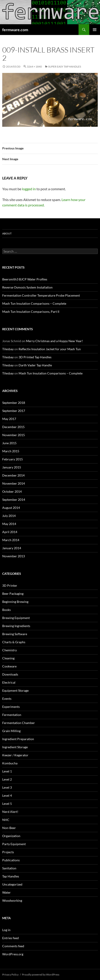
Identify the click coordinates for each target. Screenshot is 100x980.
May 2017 (9, 419)
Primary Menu (95, 30)
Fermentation (12, 715)
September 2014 (14, 500)
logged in (29, 189)
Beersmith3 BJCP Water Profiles (25, 279)
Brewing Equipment (16, 618)
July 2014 (9, 516)
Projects (8, 852)
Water (6, 892)
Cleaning (8, 658)
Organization (11, 836)
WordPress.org (13, 954)
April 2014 (10, 532)
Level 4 (7, 795)
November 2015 (14, 435)
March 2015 (11, 451)
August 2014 (11, 508)
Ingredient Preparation (18, 739)
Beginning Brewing (15, 602)
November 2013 (14, 556)
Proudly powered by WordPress (41, 975)
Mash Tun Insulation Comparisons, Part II (31, 312)
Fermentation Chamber (19, 723)
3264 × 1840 (34, 67)
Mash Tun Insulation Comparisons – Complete (34, 303)
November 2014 (14, 483)
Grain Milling (11, 731)
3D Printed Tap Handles (35, 357)
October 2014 (12, 491)
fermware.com (15, 30)
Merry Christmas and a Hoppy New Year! (54, 341)
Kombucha (10, 763)
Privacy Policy (10, 975)
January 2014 (12, 548)
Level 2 (7, 779)
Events (7, 699)
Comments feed (13, 946)
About (7, 233)
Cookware (9, 666)
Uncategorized (12, 884)
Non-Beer (9, 828)
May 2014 (9, 524)
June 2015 (9, 443)
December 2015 (13, 427)
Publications (11, 860)
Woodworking (12, 900)
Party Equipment (14, 844)
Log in (6, 930)
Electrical (9, 682)
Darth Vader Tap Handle (35, 365)
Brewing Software (15, 634)
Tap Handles (11, 876)
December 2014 (13, 475)
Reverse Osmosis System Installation (27, 287)
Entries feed (11, 938)
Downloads (10, 674)
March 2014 (11, 540)
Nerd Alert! (10, 812)
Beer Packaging (13, 594)
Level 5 (7, 804)
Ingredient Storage (15, 747)
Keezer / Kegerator (15, 755)
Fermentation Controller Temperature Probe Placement (41, 295)
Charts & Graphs (14, 642)
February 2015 (13, 459)
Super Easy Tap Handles (65, 67)
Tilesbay (8, 349)
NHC (6, 820)
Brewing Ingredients (16, 626)
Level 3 (7, 787)
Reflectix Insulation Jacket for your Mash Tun (50, 349)
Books (6, 610)
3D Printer (10, 585)
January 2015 (12, 467)
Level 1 (7, 771)
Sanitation (9, 868)
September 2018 (14, 403)
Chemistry (10, 650)
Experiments (11, 707)
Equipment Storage (15, 690)
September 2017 (14, 411)
